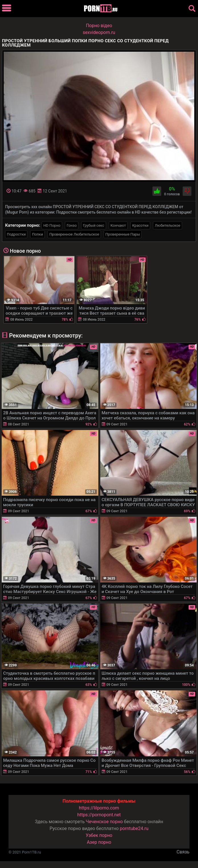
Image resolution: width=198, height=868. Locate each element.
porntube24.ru (134, 828)
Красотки (140, 225)
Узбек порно (99, 835)
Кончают (118, 225)
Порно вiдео (99, 26)
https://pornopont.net (99, 815)
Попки (37, 234)
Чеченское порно (104, 822)
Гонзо (72, 225)
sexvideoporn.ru (99, 32)
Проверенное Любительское (74, 234)
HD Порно (52, 225)
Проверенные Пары (123, 234)
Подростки (16, 234)
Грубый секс (94, 225)
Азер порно (99, 842)
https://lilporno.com (99, 808)
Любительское (168, 225)
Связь (183, 852)
